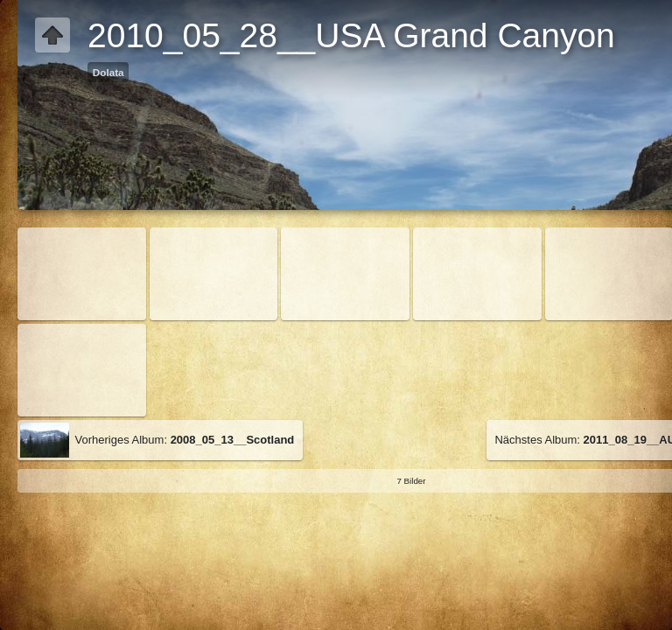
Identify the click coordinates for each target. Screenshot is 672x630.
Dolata (108, 72)
